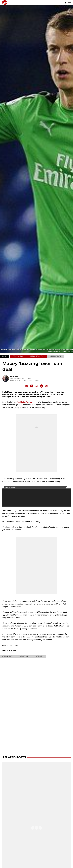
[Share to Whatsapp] (36, 386)
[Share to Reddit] (41, 386)
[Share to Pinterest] (46, 386)
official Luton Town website (26, 402)
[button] (65, 3)
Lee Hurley (14, 376)
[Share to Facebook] (27, 386)
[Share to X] (32, 386)
